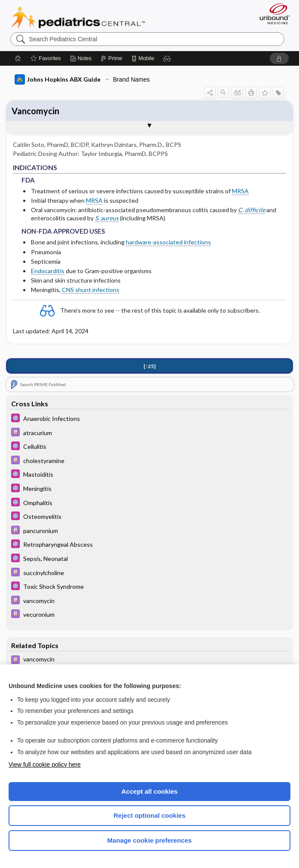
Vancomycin (35, 111)
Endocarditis (48, 271)
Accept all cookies (150, 791)
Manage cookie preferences (150, 840)
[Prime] (111, 58)
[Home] (18, 58)
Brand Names (131, 79)
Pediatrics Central (78, 18)
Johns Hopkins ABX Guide (58, 79)
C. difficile (252, 210)
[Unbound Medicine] (272, 14)
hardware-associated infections (168, 242)
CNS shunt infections (91, 290)
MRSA (240, 191)
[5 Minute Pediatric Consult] (149, 419)
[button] (167, 58)
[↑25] (149, 366)
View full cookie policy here (45, 764)
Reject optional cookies (149, 815)
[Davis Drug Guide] (149, 433)
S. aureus (107, 218)
